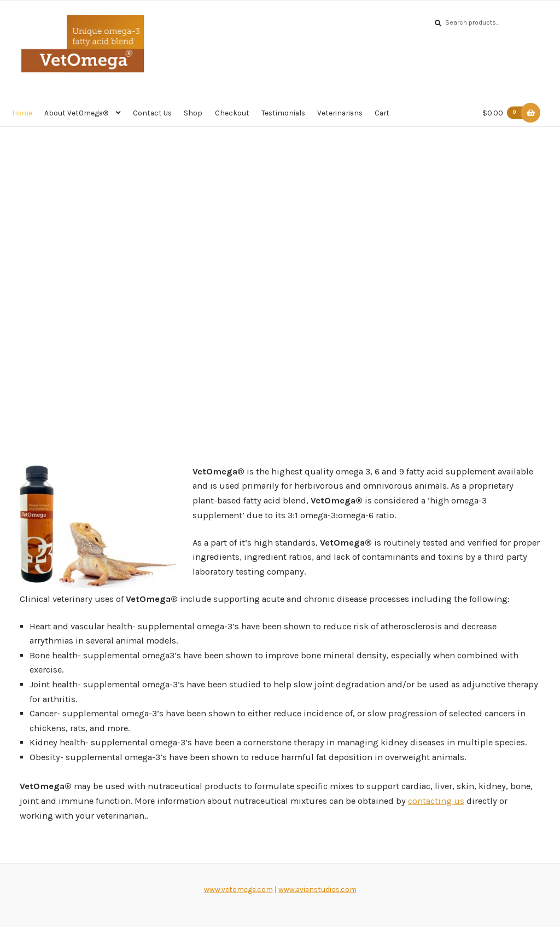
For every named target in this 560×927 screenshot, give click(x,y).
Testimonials (283, 113)
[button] (11, 267)
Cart (382, 113)
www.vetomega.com (238, 889)
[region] (280, 267)
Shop (193, 113)
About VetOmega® (76, 113)
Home (22, 113)
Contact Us (152, 113)
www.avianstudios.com (317, 889)
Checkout (232, 113)
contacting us (436, 801)
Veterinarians (340, 113)
